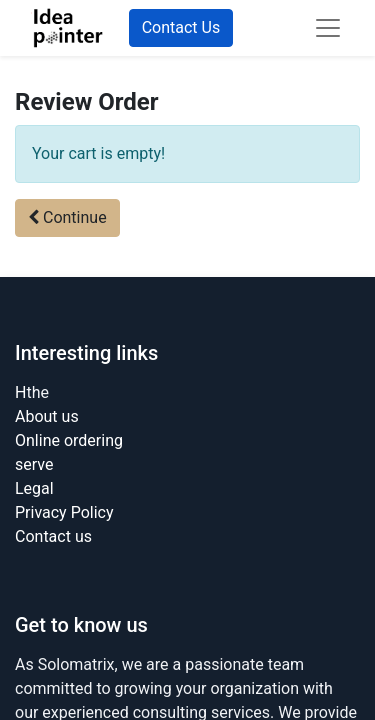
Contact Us (181, 27)
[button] (67, 218)
